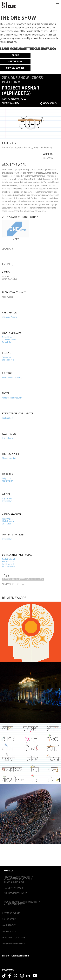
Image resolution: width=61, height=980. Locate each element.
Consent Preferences (13, 944)
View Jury (7, 249)
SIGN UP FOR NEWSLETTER (15, 956)
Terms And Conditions (14, 938)
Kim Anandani (8, 562)
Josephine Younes (9, 317)
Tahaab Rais (7, 337)
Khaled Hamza (8, 521)
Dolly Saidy (7, 479)
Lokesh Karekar (8, 438)
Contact (9, 871)
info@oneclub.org (17, 893)
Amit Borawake (8, 566)
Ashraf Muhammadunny (12, 378)
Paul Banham (8, 418)
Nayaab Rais (7, 342)
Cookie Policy (9, 931)
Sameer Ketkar (8, 357)
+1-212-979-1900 (15, 888)
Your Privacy (9, 925)
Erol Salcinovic (8, 360)
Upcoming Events (11, 913)
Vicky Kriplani (8, 519)
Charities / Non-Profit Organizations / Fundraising (23, 579)
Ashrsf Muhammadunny (12, 398)
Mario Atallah (8, 481)
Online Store (9, 919)
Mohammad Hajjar (10, 458)
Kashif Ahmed (8, 564)
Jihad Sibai (6, 524)
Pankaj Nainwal (8, 559)
